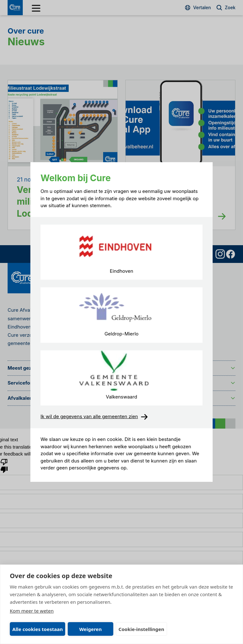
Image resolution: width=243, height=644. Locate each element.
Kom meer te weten (32, 611)
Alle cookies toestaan (37, 629)
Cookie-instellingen (142, 629)
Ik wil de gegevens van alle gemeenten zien (94, 417)
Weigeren (90, 629)
